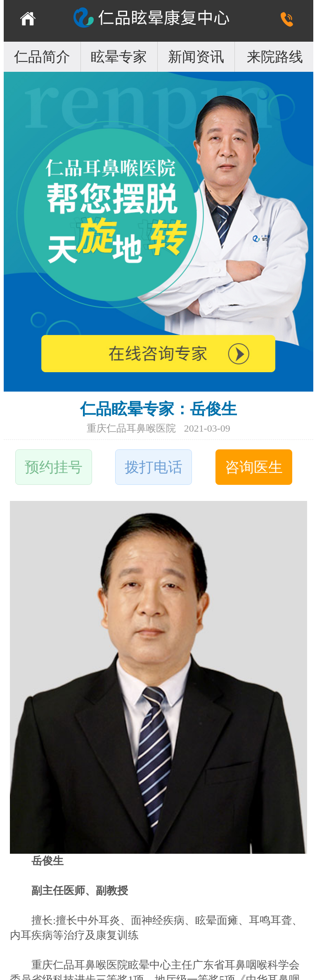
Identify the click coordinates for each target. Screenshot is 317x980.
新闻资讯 (196, 57)
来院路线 (275, 57)
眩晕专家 (119, 57)
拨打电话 (154, 467)
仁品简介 (42, 57)
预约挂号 (54, 467)
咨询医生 (254, 467)
